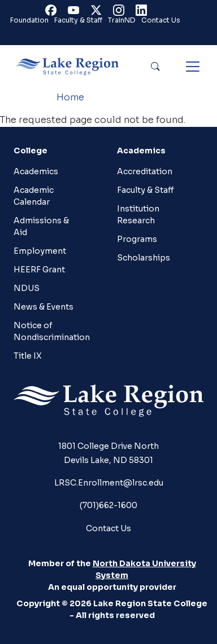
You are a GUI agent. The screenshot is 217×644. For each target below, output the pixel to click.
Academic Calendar (34, 196)
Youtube (76, 13)
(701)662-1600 (108, 505)
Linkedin (144, 13)
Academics (36, 171)
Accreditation (145, 171)
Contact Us (161, 20)
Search (155, 67)
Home (70, 97)
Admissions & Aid (41, 226)
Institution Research (138, 215)
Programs (137, 239)
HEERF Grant (39, 270)
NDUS (27, 288)
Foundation (29, 20)
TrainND (122, 20)
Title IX (28, 356)
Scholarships (144, 258)
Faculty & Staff (78, 20)
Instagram (121, 13)
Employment (40, 251)
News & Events (44, 307)
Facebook (53, 13)
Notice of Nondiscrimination (50, 331)
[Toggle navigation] (193, 67)
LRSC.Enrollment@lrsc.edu (109, 483)
